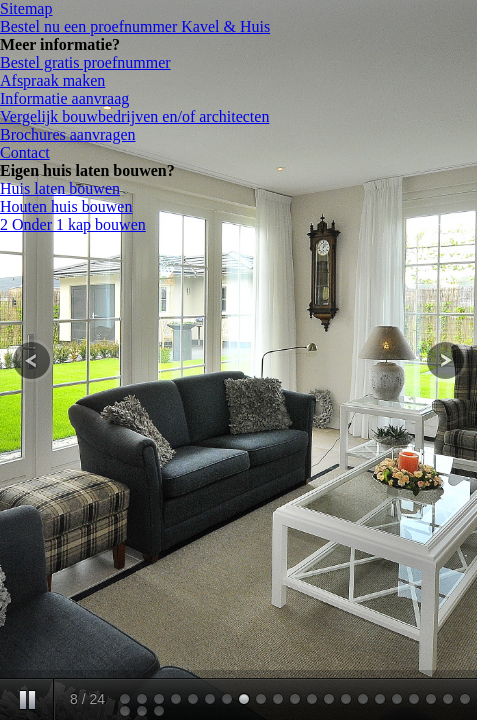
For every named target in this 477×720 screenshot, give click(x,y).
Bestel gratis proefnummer (85, 62)
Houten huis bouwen (66, 206)
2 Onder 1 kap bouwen (73, 224)
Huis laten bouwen (60, 188)
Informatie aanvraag (64, 98)
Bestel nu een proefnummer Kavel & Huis (135, 26)
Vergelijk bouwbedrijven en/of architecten (134, 116)
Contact (25, 152)
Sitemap (26, 8)
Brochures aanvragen (68, 134)
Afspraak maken (52, 80)
